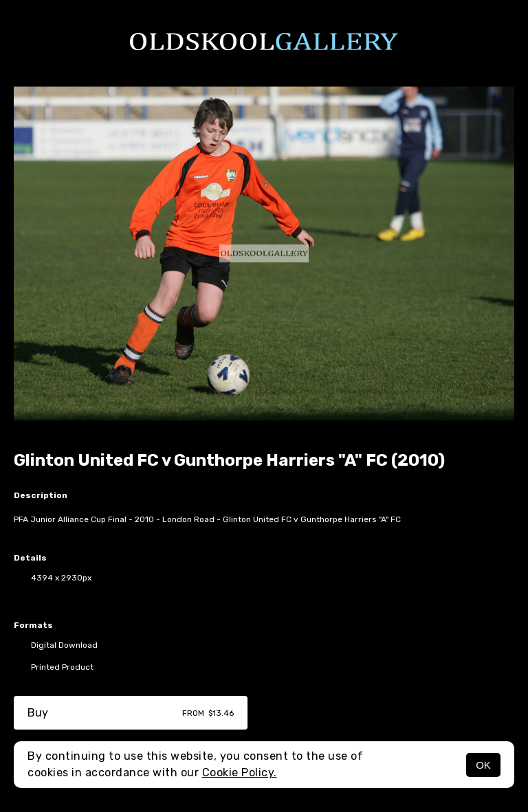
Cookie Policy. (240, 772)
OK (483, 765)
